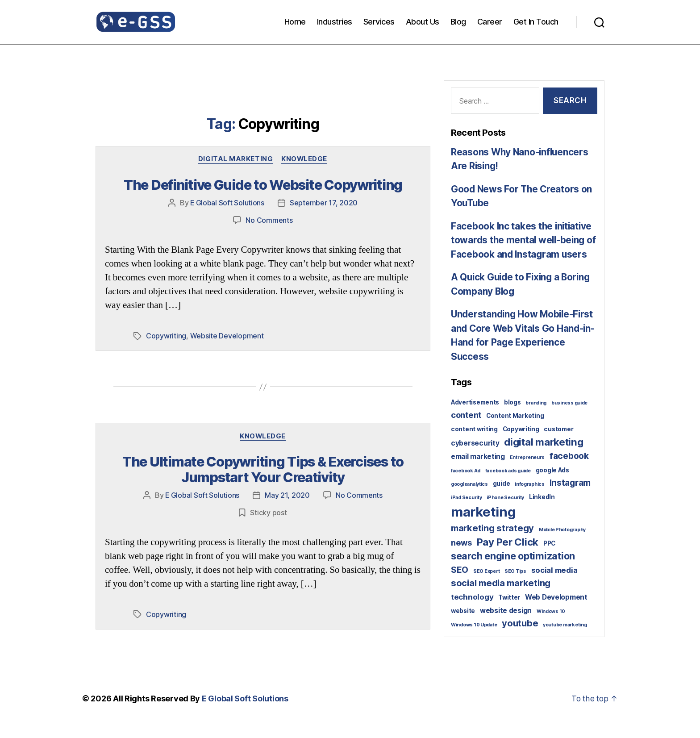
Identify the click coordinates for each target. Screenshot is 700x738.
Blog (458, 22)
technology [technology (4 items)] (472, 611)
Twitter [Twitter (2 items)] (509, 612)
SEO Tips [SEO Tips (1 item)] (515, 586)
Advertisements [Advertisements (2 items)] (475, 417)
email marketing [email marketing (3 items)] (478, 471)
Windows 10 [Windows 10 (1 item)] (551, 626)
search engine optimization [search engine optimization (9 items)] (513, 570)
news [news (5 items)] (461, 557)
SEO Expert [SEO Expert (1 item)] (486, 586)
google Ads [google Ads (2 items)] (552, 484)
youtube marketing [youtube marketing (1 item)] (565, 639)
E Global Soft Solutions (227, 203)
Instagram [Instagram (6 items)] (570, 497)
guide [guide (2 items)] (502, 498)
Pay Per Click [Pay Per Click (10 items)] (508, 556)
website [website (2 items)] (463, 625)
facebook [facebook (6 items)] (569, 470)
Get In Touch (536, 22)
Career (490, 22)
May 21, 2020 (288, 494)
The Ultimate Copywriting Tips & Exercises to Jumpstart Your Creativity (263, 468)
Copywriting (166, 335)
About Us (423, 22)
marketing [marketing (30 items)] (483, 526)
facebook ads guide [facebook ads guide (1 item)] (508, 485)
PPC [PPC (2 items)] (549, 558)
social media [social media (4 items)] (554, 584)
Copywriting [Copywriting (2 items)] (521, 443)
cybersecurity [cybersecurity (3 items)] (475, 457)
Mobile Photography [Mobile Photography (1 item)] (562, 544)
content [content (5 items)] (466, 429)
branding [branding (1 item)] (536, 417)
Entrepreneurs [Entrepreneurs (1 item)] (527, 472)
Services (379, 22)
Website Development (227, 335)
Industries (335, 22)
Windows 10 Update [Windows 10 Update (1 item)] (474, 639)
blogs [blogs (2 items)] (512, 417)
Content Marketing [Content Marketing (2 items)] (515, 430)
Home (295, 22)
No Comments (269, 220)
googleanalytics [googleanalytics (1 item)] (469, 498)
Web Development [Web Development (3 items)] (556, 611)
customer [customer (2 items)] (558, 443)
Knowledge (305, 159)
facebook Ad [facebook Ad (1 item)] (466, 485)
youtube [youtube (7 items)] (520, 638)
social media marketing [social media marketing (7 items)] (501, 597)
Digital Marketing (235, 159)
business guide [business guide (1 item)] (569, 417)
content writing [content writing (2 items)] (474, 443)
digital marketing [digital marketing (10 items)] (544, 456)
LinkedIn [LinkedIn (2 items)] (542, 511)
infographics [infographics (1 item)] (530, 498)
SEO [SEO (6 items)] (460, 584)
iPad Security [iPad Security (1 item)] (467, 512)
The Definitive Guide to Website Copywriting (263, 185)
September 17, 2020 (324, 203)
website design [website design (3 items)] (506, 625)
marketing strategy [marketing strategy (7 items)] (492, 542)
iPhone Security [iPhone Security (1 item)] (505, 512)
